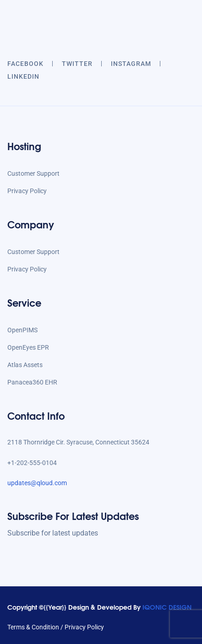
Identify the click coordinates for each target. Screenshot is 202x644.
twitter (77, 64)
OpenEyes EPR (28, 347)
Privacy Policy (27, 191)
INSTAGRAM (131, 64)
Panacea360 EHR (32, 382)
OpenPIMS (22, 330)
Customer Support (33, 173)
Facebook (25, 64)
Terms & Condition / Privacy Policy (56, 627)
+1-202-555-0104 (32, 463)
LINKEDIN (23, 76)
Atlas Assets (25, 365)
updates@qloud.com (37, 483)
